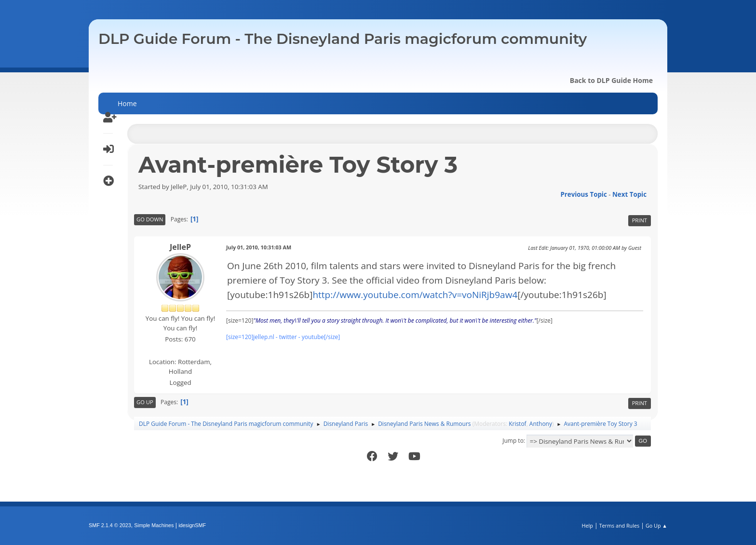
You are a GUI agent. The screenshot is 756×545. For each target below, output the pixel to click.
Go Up (145, 402)
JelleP (180, 247)
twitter (288, 337)
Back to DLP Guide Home (611, 80)
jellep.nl (263, 337)
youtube (313, 337)
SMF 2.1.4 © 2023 (110, 525)
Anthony (541, 424)
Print (640, 220)
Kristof (518, 424)
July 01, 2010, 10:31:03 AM (259, 247)
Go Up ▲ (656, 525)
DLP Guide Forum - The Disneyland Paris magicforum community (343, 39)
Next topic (629, 194)
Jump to (513, 441)
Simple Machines (154, 525)
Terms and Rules (620, 525)
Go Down (150, 219)
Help (587, 525)
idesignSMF (192, 525)
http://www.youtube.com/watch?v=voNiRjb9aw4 (415, 295)
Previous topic (583, 194)
